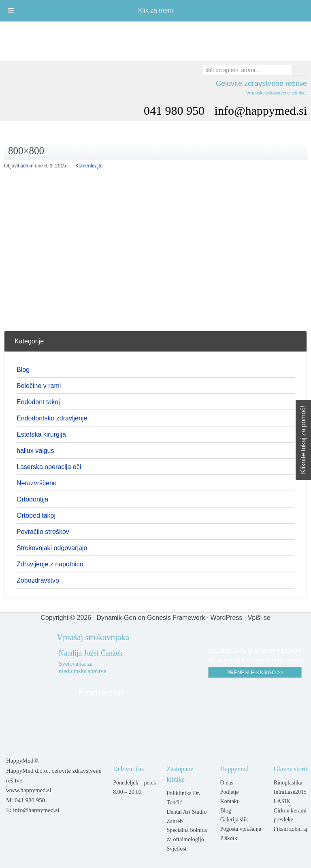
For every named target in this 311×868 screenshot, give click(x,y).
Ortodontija (32, 499)
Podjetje (230, 792)
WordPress (226, 618)
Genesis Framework (176, 618)
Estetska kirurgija (41, 434)
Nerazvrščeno (37, 483)
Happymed (155, 38)
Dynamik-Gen (116, 618)
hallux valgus (35, 451)
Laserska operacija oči (49, 467)
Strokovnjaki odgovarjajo (52, 548)
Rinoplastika (288, 783)
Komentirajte (89, 166)
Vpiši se (259, 618)
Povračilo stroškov (43, 532)
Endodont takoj (38, 402)
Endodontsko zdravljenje (52, 418)
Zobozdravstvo (38, 580)
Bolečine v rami (39, 386)
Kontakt (229, 801)
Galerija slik (234, 820)
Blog (23, 370)
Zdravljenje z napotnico (50, 564)
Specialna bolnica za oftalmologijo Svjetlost (186, 839)
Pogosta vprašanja (241, 829)
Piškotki (230, 838)
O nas (227, 783)
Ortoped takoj (36, 515)
